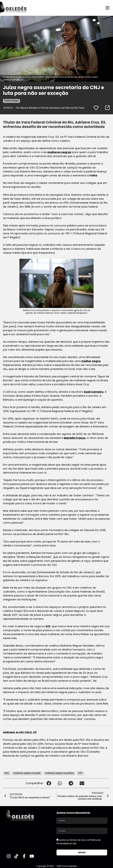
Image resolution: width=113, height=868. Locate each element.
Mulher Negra (11, 100)
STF (48, 626)
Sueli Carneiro (94, 392)
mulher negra (91, 361)
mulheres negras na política (59, 773)
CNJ (7, 773)
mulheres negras (59, 152)
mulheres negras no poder (27, 773)
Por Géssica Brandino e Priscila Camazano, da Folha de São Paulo (50, 108)
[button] (49, 783)
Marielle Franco (75, 438)
